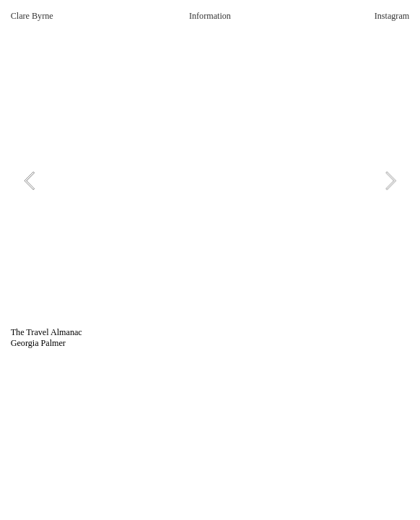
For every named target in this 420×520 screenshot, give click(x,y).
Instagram (392, 16)
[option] (210, 181)
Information (210, 16)
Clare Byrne (32, 16)
